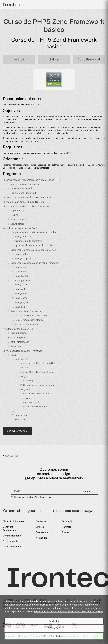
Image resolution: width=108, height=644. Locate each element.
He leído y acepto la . (33, 497)
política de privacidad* (42, 497)
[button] (103, 4)
